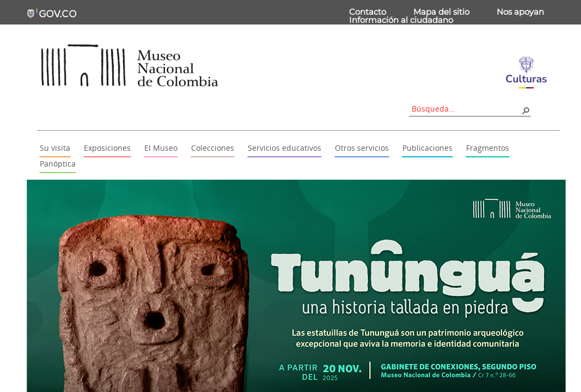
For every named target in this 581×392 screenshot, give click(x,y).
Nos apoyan (520, 12)
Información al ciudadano (401, 20)
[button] (525, 110)
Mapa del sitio (441, 12)
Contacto (368, 12)
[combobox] (466, 109)
